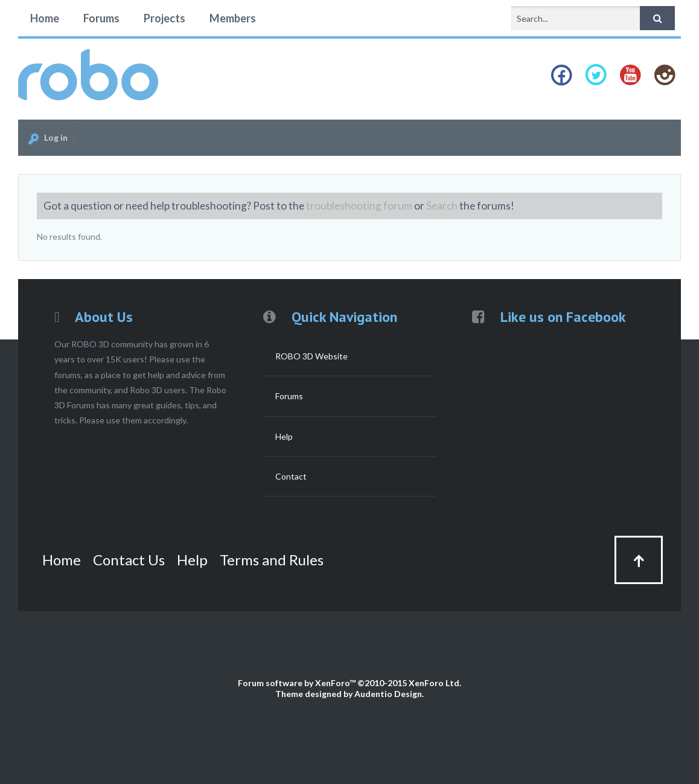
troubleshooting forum (359, 206)
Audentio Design (388, 694)
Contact (291, 476)
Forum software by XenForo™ (349, 683)
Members (233, 18)
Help (284, 436)
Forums (101, 18)
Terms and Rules (272, 560)
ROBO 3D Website (311, 356)
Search (442, 206)
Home (45, 18)
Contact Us (129, 560)
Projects (164, 18)
